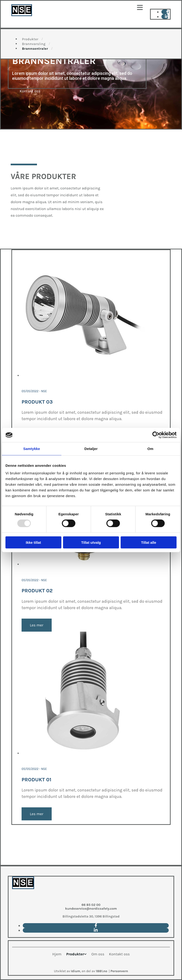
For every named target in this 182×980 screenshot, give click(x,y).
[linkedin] (167, 17)
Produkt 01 (36, 780)
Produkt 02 (37, 591)
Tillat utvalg (91, 542)
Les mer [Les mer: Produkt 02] (37, 625)
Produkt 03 (37, 402)
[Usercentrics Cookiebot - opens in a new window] (156, 435)
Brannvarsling (34, 44)
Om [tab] (150, 449)
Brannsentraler (35, 49)
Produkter (30, 39)
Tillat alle (149, 542)
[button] (91, 8)
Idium (76, 971)
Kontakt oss (119, 954)
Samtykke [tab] (32, 449)
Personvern (119, 971)
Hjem (57, 954)
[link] (76, 956)
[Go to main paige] (23, 897)
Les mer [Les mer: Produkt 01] (37, 814)
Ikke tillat (33, 542)
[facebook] (167, 12)
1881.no (102, 971)
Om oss (98, 954)
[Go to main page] (22, 15)
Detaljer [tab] (91, 449)
